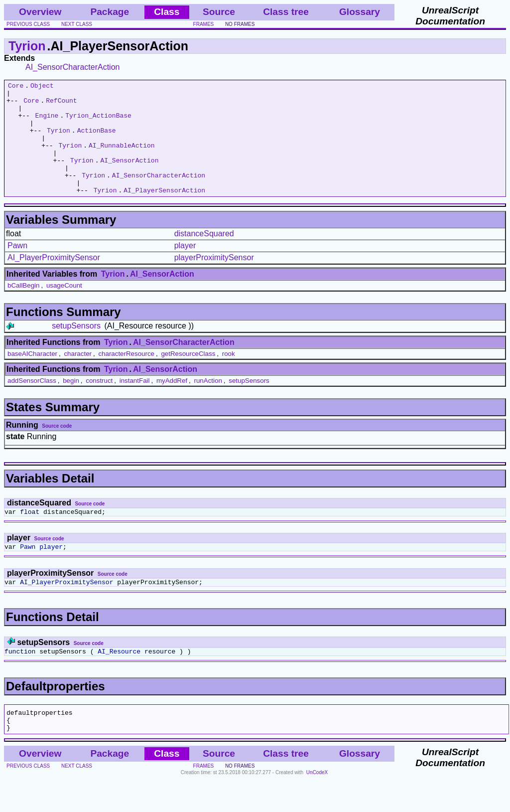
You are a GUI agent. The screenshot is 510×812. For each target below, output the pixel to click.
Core (16, 87)
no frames (240, 24)
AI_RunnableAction (122, 159)
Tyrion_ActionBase (98, 123)
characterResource (126, 376)
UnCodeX (317, 805)
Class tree (286, 12)
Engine (47, 123)
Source (219, 12)
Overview (40, 12)
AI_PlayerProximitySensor (54, 280)
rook (229, 376)
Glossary (360, 12)
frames (204, 24)
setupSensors (76, 348)
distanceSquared (204, 256)
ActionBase (97, 141)
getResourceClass (188, 376)
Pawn (17, 268)
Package (110, 12)
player (185, 268)
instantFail (135, 403)
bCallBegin (23, 308)
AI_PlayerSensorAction (164, 212)
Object (42, 87)
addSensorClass (32, 403)
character (78, 376)
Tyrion (27, 46)
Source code (57, 448)
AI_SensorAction (129, 176)
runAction (208, 403)
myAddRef (172, 403)
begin (71, 403)
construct (99, 403)
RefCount (61, 105)
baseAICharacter (32, 376)
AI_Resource (119, 679)
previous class (28, 24)
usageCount (64, 308)
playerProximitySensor (214, 280)
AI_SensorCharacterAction (72, 67)
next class (77, 24)
